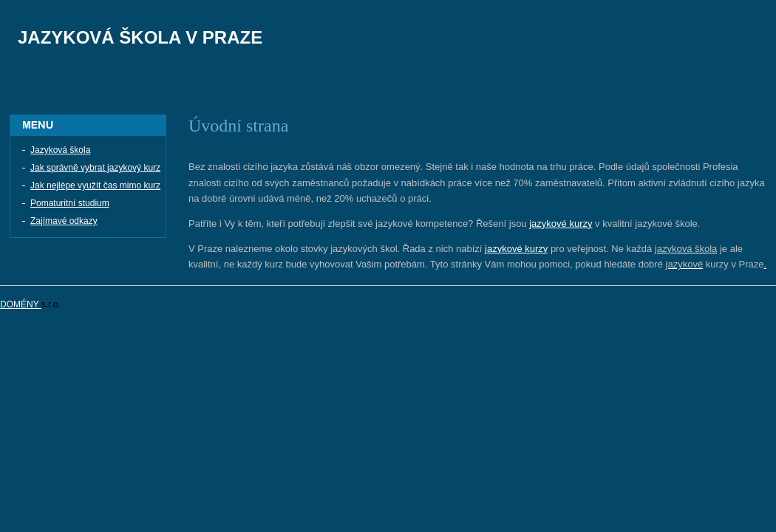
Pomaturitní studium (70, 203)
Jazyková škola (60, 150)
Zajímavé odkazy (64, 221)
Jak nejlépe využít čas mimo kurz (95, 185)
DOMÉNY (21, 304)
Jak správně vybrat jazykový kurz (95, 168)
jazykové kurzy (561, 224)
